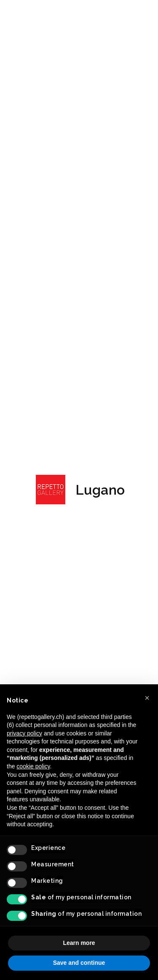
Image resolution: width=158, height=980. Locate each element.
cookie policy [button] (33, 766)
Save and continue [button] (79, 963)
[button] (147, 698)
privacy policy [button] (24, 733)
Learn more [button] (79, 943)
